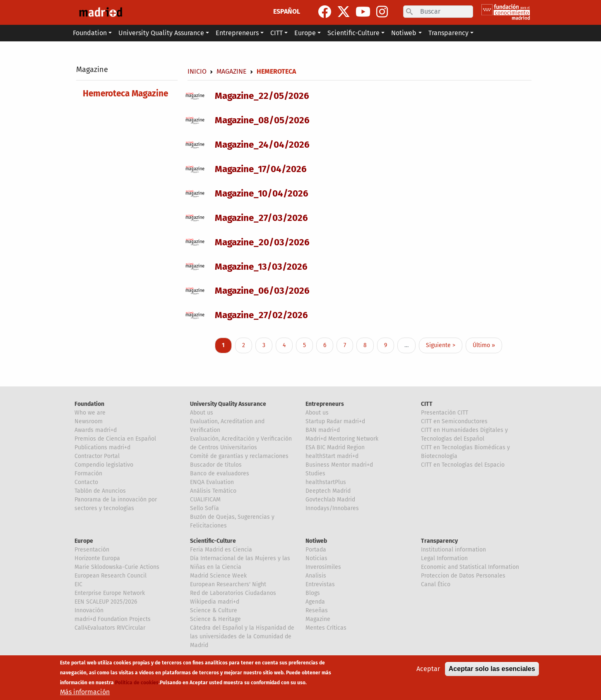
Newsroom (89, 421)
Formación (88, 473)
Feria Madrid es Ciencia (221, 550)
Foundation (89, 404)
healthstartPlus (326, 482)
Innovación (89, 610)
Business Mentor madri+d (339, 465)
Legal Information (444, 558)
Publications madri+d (102, 447)
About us (202, 413)
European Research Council (111, 576)
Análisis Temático (213, 491)
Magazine (92, 70)
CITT (427, 404)
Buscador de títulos (216, 465)
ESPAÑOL (287, 11)
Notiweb (316, 541)
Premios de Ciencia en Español (115, 439)
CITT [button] (276, 33)
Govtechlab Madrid (330, 500)
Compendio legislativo (104, 465)
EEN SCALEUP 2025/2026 (106, 602)
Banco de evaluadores (220, 473)
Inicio (197, 71)
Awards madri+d (96, 430)
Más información (85, 692)
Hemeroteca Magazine (125, 94)
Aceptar (428, 669)
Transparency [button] (448, 33)
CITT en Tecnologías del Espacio (463, 465)
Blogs (313, 593)
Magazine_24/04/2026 (262, 145)
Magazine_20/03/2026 (262, 242)
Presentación (92, 550)
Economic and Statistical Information (470, 567)
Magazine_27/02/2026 (261, 315)
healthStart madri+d (332, 456)
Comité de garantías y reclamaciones (239, 456)
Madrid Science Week (218, 576)
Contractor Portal (97, 456)
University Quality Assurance (228, 404)
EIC (78, 584)
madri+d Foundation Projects (113, 619)
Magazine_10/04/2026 (262, 193)
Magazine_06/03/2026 (262, 291)
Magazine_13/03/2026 (261, 267)
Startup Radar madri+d (335, 421)
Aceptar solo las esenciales (492, 669)
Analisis (316, 576)
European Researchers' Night (228, 584)
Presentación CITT (445, 413)
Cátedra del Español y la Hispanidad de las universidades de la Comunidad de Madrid (242, 636)
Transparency (439, 541)
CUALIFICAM (205, 500)
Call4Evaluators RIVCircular (110, 628)
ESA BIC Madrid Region (335, 447)
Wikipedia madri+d (215, 602)
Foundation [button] (90, 33)
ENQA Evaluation (212, 482)
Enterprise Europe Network (110, 593)
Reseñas (317, 610)
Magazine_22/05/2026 (262, 96)
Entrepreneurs (325, 404)
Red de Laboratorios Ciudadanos (233, 593)
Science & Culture (214, 610)
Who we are (90, 413)
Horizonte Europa (97, 558)
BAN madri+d (323, 430)
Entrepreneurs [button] (237, 33)
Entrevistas (320, 584)
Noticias (316, 558)
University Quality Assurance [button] (161, 33)
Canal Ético (436, 584)
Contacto (86, 482)
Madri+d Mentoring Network (342, 439)
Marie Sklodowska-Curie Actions (117, 567)
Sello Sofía (204, 508)
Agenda (315, 602)
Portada (316, 550)
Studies (315, 473)
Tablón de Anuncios (100, 491)
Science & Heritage (215, 619)
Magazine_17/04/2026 (261, 169)
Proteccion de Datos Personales (463, 576)
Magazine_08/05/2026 (262, 120)
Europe (84, 541)
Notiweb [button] (404, 33)
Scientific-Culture (213, 541)
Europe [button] (305, 33)
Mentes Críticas (326, 628)
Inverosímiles (323, 567)
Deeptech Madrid (328, 491)
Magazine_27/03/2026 (261, 218)
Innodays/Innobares (332, 508)
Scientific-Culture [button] (353, 33)
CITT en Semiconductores (454, 421)
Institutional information (453, 550)
